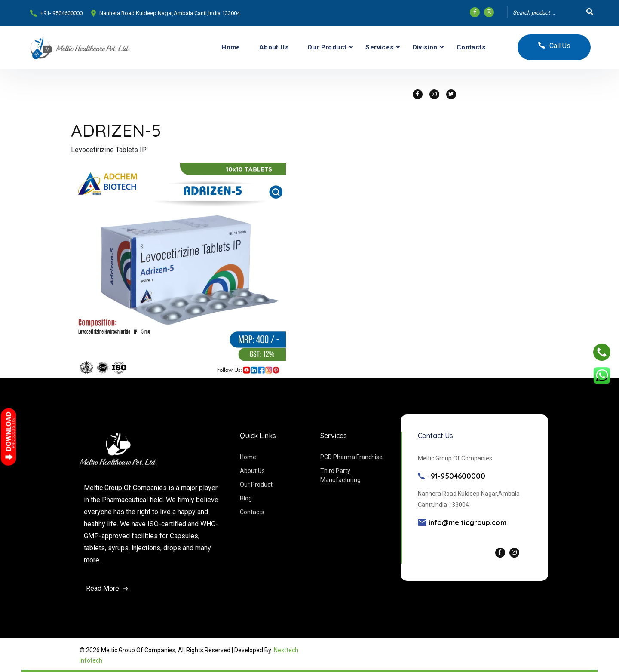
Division (425, 47)
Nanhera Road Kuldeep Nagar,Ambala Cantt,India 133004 (170, 13)
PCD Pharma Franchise (351, 457)
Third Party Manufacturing (340, 475)
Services (379, 47)
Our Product (327, 47)
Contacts (471, 47)
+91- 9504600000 (61, 13)
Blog (246, 498)
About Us (274, 47)
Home (231, 47)
